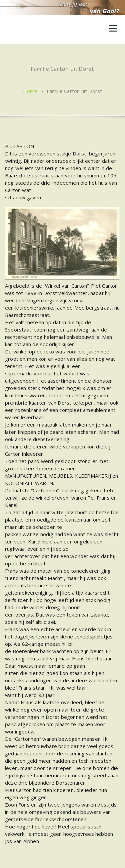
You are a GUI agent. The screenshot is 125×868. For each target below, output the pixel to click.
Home (30, 91)
